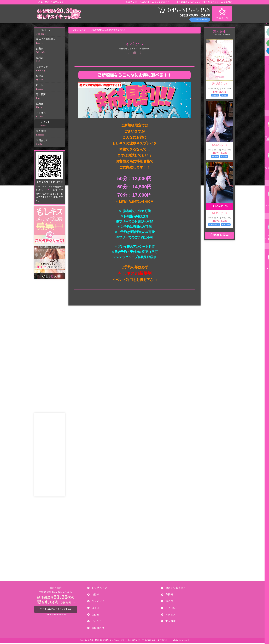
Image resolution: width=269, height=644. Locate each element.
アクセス (50, 116)
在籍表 (50, 61)
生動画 (50, 107)
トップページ (50, 33)
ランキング (50, 70)
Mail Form (202, 20)
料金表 (50, 79)
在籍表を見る (219, 236)
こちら (49, 191)
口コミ (50, 89)
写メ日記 (50, 98)
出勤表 (50, 52)
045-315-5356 (56, 609)
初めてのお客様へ (50, 43)
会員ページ (222, 14)
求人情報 (50, 134)
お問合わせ (50, 144)
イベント (53, 125)
